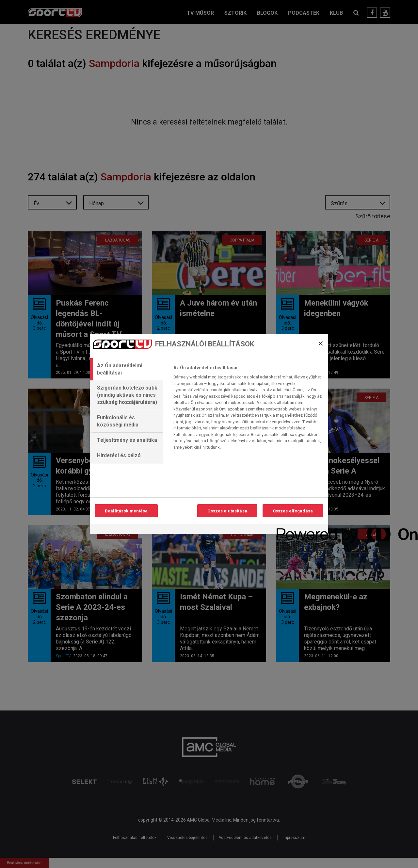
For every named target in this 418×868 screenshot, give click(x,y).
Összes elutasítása (227, 511)
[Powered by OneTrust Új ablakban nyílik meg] (300, 530)
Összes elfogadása (293, 511)
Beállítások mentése (126, 511)
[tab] (126, 369)
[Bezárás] (321, 343)
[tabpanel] (248, 409)
